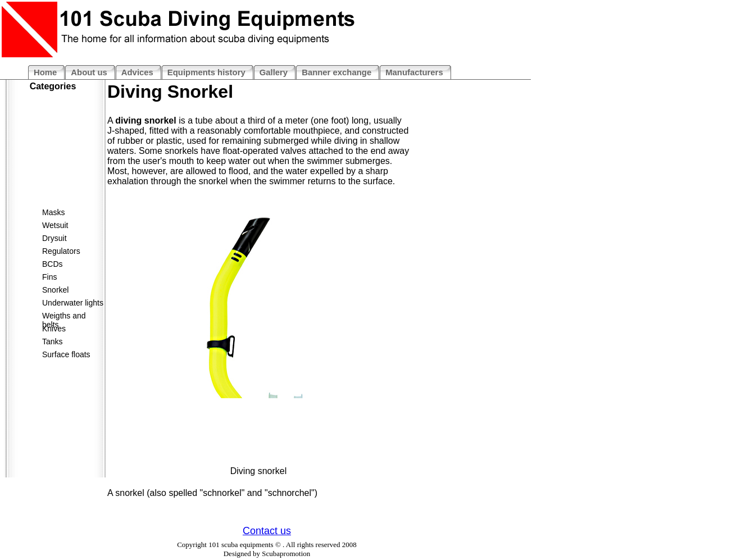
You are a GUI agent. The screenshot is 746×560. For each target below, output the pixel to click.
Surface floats (66, 354)
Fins (49, 277)
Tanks (53, 342)
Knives (54, 329)
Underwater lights (73, 303)
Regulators (61, 251)
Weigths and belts (64, 318)
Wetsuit (55, 225)
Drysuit (54, 238)
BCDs (53, 264)
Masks (53, 212)
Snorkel (55, 290)
